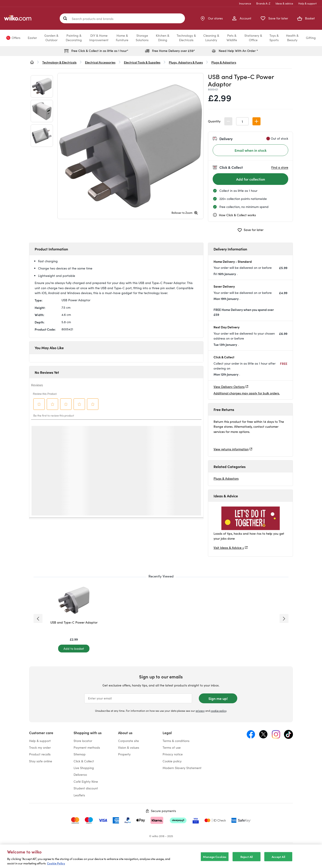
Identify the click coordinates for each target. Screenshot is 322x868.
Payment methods (87, 747)
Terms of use (172, 747)
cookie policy (218, 711)
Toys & (274, 38)
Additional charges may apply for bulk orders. (247, 393)
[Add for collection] (250, 179)
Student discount (86, 788)
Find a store (280, 167)
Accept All (278, 856)
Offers (16, 38)
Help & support (307, 3)
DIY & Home (99, 38)
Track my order (40, 747)
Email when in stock (251, 150)
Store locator (83, 741)
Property (124, 754)
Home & (122, 38)
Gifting (311, 38)
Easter (32, 38)
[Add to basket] (74, 649)
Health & (292, 38)
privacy (200, 711)
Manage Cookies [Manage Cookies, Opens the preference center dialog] (215, 856)
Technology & (186, 38)
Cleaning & (211, 38)
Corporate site (128, 741)
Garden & (51, 38)
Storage (142, 38)
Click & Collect (84, 761)
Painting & (74, 38)
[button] (256, 121)
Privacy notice (173, 754)
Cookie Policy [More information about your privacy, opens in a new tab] (56, 863)
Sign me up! (218, 698)
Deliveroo (80, 775)
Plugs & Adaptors (226, 478)
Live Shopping (84, 768)
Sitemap (80, 754)
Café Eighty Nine (86, 781)
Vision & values (129, 747)
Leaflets (79, 795)
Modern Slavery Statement (182, 768)
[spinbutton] (242, 121)
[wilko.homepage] (32, 62)
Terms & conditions (176, 741)
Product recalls (40, 754)
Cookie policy (172, 761)
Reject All (247, 856)
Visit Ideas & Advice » (229, 548)
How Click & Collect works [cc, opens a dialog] (234, 215)
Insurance (245, 3)
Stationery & (253, 38)
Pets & (232, 38)
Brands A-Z (263, 3)
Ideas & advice (284, 3)
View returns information (231, 449)
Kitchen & (163, 38)
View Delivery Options (229, 387)
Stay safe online (41, 761)
